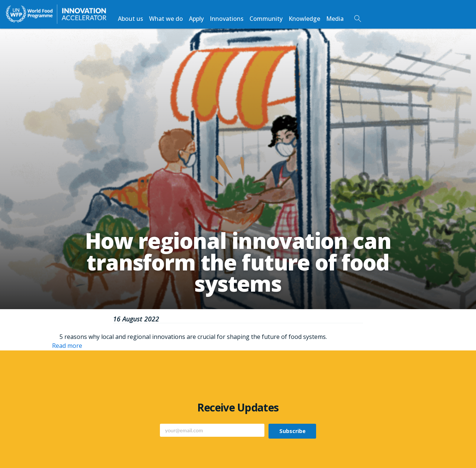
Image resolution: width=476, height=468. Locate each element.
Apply (196, 19)
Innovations (227, 19)
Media (335, 19)
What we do (166, 19)
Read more (67, 346)
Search (358, 19)
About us (131, 19)
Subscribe (292, 431)
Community (266, 19)
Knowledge (304, 19)
